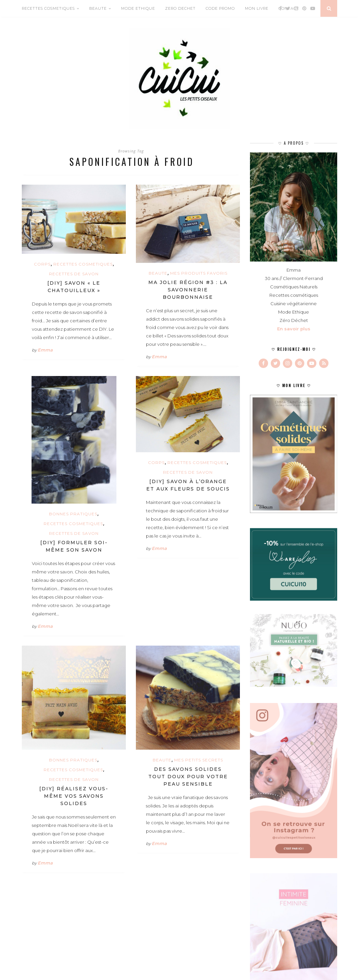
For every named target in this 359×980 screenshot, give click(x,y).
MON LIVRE (257, 8)
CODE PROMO (220, 8)
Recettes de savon (74, 274)
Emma (45, 350)
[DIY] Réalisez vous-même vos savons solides (74, 796)
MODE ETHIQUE (138, 8)
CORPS (42, 264)
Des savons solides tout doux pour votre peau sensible (188, 777)
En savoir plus (294, 329)
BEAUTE (98, 8)
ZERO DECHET (180, 8)
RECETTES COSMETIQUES (48, 8)
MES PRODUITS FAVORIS (199, 273)
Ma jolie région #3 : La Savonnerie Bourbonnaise (188, 290)
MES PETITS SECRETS (199, 760)
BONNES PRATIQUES (73, 514)
